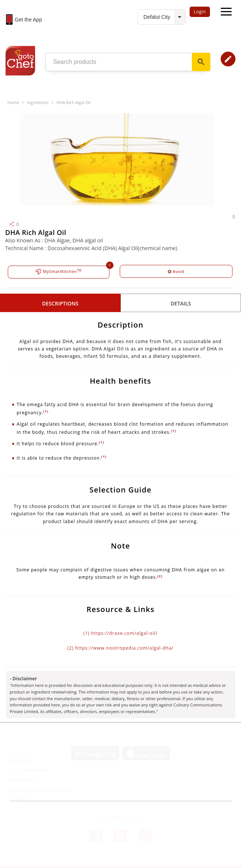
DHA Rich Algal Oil (74, 102)
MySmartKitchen (59, 272)
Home (13, 102)
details (181, 303)
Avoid (176, 271)
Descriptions (60, 303)
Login (200, 12)
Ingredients (38, 102)
